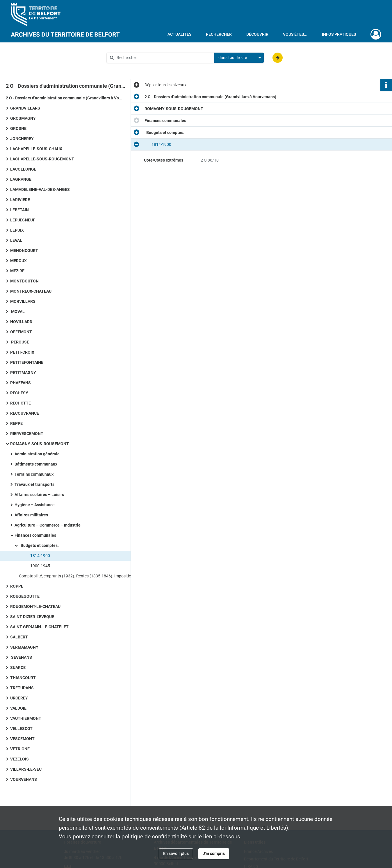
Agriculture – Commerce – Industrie (48, 525)
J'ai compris (214, 853)
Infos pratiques (339, 34)
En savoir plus (176, 853)
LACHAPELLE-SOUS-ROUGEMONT (42, 159)
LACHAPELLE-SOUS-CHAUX (36, 149)
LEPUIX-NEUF (23, 220)
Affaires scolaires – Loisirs (39, 495)
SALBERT (19, 637)
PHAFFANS (21, 383)
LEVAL (16, 240)
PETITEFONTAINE (27, 362)
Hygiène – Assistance (35, 505)
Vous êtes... (295, 34)
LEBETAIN (19, 210)
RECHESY (19, 393)
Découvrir (257, 34)
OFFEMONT (21, 332)
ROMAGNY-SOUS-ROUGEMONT (40, 444)
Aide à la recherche (128, 67)
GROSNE (18, 128)
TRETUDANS (22, 688)
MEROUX (18, 261)
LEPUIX (17, 230)
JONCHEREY (22, 139)
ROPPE (17, 586)
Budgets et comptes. (39, 545)
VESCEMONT (22, 739)
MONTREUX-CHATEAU (31, 291)
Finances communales (35, 535)
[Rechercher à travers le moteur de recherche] (163, 58)
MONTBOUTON (24, 281)
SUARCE (18, 667)
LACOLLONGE (23, 169)
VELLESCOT (21, 729)
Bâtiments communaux (36, 464)
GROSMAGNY (23, 118)
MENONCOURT (24, 250)
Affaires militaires (31, 515)
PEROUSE (20, 342)
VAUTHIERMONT (26, 718)
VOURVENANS (24, 779)
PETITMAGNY (23, 373)
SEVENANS (21, 657)
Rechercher (219, 34)
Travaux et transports (34, 484)
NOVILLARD (21, 322)
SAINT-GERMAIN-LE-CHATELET (39, 627)
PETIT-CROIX (22, 352)
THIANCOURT (23, 678)
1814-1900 (37, 556)
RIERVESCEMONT (27, 434)
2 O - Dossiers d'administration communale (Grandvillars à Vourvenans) (64, 98)
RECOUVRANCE (25, 413)
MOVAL (17, 312)
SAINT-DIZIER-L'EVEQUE (32, 617)
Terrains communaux (34, 474)
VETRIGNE (20, 749)
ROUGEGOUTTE (25, 596)
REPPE (16, 423)
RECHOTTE (21, 403)
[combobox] (239, 58)
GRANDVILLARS (25, 108)
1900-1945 (37, 566)
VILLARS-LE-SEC (26, 769)
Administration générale (37, 454)
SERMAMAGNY (24, 647)
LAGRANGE (21, 179)
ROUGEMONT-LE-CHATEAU (35, 606)
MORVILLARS (23, 301)
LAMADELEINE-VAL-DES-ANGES (40, 189)
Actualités (179, 34)
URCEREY (19, 698)
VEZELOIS (19, 759)
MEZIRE (17, 271)
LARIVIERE (20, 200)
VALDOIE (18, 708)
